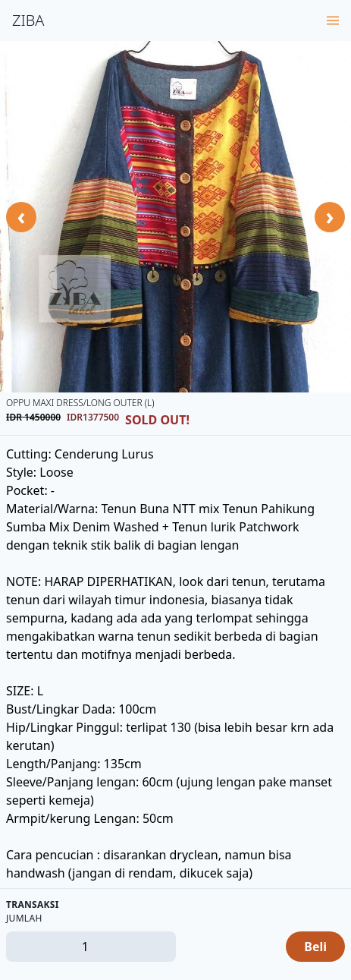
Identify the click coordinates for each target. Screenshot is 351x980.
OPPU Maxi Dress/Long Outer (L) (80, 403)
